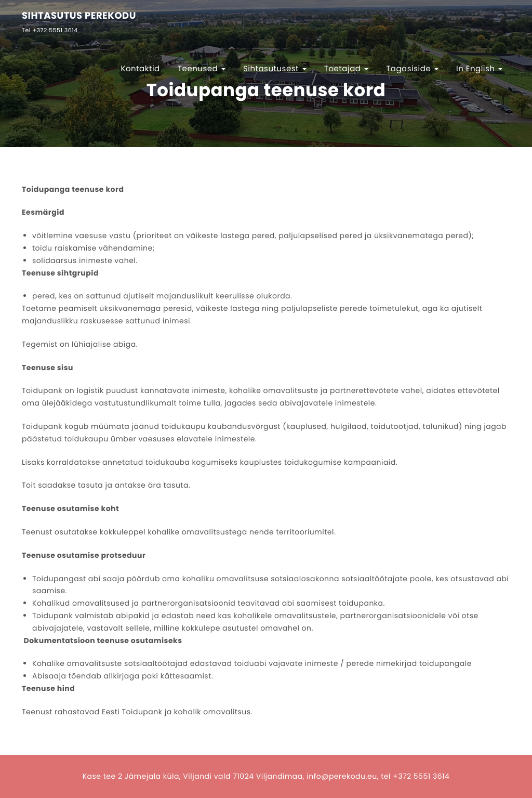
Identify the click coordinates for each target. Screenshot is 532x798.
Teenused (202, 69)
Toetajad (346, 69)
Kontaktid (140, 69)
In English (479, 69)
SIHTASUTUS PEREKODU (79, 16)
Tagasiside (412, 69)
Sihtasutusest (275, 69)
